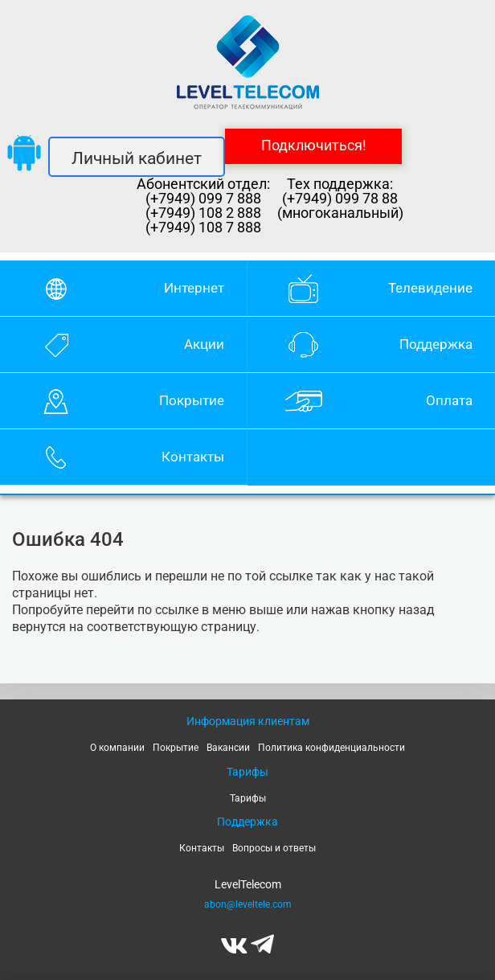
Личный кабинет (137, 158)
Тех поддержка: (340, 184)
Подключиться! (314, 145)
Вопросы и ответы (274, 848)
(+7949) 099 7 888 (203, 199)
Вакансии (228, 748)
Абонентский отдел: (203, 184)
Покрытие (192, 400)
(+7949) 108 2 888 (203, 213)
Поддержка (436, 344)
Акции (204, 344)
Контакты (193, 457)
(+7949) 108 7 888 (203, 228)
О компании (117, 748)
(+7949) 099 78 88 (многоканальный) (340, 206)
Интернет (194, 288)
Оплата (449, 400)
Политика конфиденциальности (331, 748)
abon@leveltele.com (248, 904)
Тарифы (248, 798)
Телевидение (430, 288)
